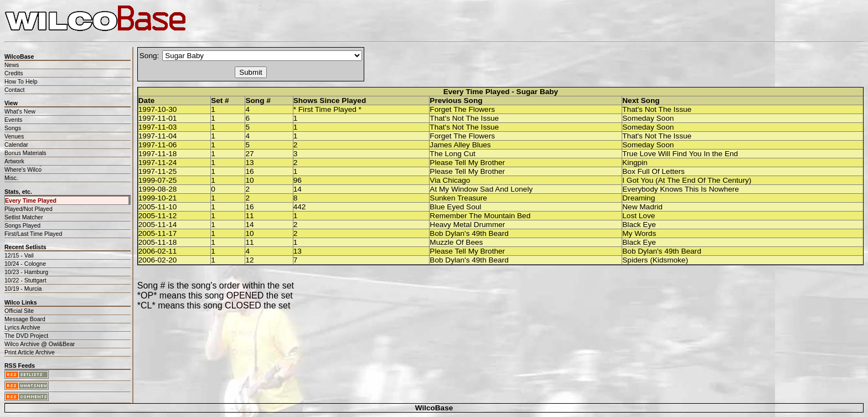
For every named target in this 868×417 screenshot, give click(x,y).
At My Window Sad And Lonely (481, 189)
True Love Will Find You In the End (680, 154)
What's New (20, 111)
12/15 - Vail (19, 255)
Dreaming (639, 198)
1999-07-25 (158, 180)
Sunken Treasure (458, 198)
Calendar (16, 145)
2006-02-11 (158, 251)
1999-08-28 (158, 189)
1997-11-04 (158, 136)
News (12, 65)
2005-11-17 (158, 233)
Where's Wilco (23, 169)
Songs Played (22, 225)
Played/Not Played (29, 209)
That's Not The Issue (657, 109)
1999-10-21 (158, 198)
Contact (14, 90)
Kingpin (635, 163)
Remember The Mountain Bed (480, 216)
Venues (14, 136)
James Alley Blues (460, 145)
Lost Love (639, 216)
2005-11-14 (158, 225)
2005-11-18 (158, 242)
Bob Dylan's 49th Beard (469, 233)
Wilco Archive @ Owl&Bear (40, 344)
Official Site (19, 311)
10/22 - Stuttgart (25, 280)
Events (13, 120)
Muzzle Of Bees (456, 242)
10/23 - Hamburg (26, 272)
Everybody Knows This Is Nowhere (681, 189)
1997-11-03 (158, 127)
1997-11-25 (158, 171)
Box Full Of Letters (653, 171)
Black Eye (639, 225)
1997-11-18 (158, 154)
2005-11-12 (158, 216)
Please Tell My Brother (467, 163)
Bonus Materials (25, 153)
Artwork (14, 161)
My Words (639, 233)
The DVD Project (26, 336)
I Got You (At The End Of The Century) (687, 180)
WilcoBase (434, 408)
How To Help (21, 81)
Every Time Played (31, 200)
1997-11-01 (158, 118)
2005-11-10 (158, 207)
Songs (13, 128)
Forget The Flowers (462, 109)
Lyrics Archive (22, 327)
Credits (14, 73)
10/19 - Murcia (23, 289)
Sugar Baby (538, 92)
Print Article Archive (30, 352)
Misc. (11, 178)
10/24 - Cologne (25, 264)
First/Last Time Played (33, 234)
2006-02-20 (158, 260)
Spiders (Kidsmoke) (655, 260)
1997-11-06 (158, 145)
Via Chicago (450, 180)
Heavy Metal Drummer (467, 225)
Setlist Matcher (24, 217)
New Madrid (642, 207)
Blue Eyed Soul (455, 207)
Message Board (25, 319)
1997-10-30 (158, 109)
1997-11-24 (158, 163)
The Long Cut (452, 154)
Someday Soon (648, 118)
